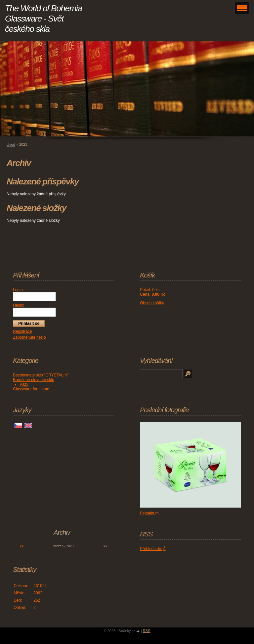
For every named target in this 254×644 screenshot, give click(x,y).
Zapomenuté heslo (29, 337)
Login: (18, 290)
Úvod (11, 144)
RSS (147, 631)
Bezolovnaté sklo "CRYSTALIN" (41, 375)
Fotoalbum (149, 513)
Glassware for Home (31, 389)
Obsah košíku (152, 303)
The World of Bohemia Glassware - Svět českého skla (43, 19)
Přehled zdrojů (153, 549)
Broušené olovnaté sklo (34, 380)
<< (22, 546)
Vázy (24, 384)
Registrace (22, 331)
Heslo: (19, 305)
